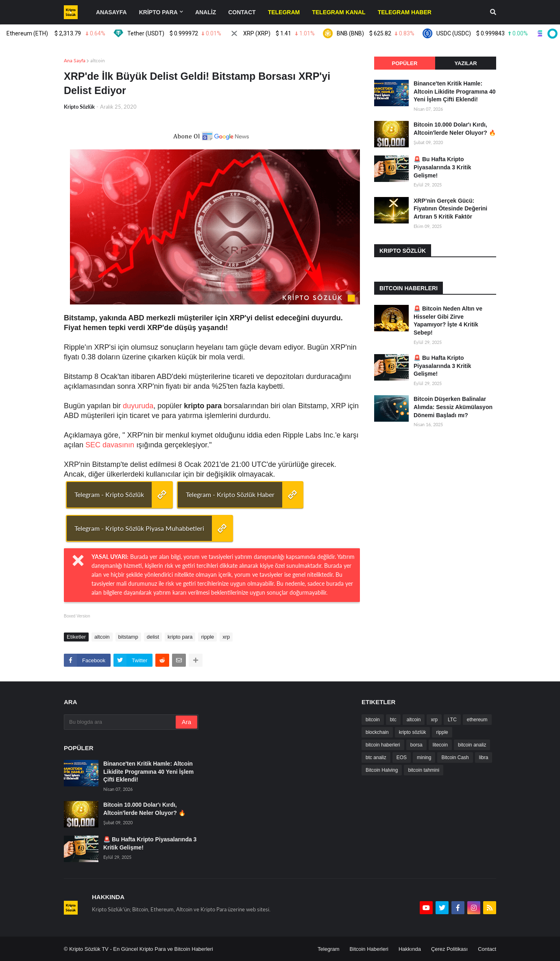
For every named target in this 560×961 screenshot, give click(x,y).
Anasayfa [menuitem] (111, 12)
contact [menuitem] (242, 12)
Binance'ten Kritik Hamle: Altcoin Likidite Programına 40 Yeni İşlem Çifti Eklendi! (455, 91)
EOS (402, 757)
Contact (487, 949)
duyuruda (138, 406)
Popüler (405, 63)
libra (484, 757)
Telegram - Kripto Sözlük (109, 494)
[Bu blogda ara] (120, 722)
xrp (226, 637)
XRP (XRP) (287, 33)
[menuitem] (284, 12)
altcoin (98, 60)
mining (424, 757)
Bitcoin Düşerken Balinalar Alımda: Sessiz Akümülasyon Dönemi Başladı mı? (453, 407)
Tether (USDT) (182, 33)
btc (393, 720)
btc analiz (376, 757)
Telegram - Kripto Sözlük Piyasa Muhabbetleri (139, 528)
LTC (452, 720)
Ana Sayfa (75, 60)
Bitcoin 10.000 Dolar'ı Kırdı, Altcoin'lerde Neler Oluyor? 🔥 (455, 129)
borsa (416, 745)
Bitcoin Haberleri (369, 949)
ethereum (477, 720)
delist (153, 637)
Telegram (328, 949)
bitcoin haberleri (383, 745)
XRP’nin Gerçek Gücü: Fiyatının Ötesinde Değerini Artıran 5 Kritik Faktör (450, 209)
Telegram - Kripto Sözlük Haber (230, 494)
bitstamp (128, 637)
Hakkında (410, 949)
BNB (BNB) (384, 33)
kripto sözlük (413, 732)
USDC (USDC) (490, 33)
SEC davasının (110, 445)
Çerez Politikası (449, 949)
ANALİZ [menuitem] (206, 12)
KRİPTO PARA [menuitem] (158, 12)
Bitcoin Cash (455, 757)
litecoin (440, 745)
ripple (207, 637)
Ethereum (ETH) (64, 33)
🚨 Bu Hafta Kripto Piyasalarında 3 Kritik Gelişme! (442, 167)
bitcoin (373, 720)
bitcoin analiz (472, 745)
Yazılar (465, 63)
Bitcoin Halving (382, 770)
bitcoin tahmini (424, 770)
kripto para (180, 637)
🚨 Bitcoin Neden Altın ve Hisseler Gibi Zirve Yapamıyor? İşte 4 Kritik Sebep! (448, 321)
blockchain (377, 732)
